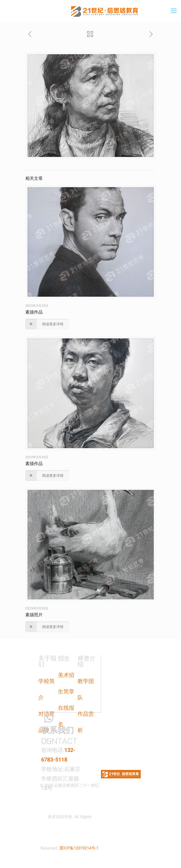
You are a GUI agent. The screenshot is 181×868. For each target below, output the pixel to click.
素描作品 (34, 312)
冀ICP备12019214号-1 (79, 848)
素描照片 (34, 615)
